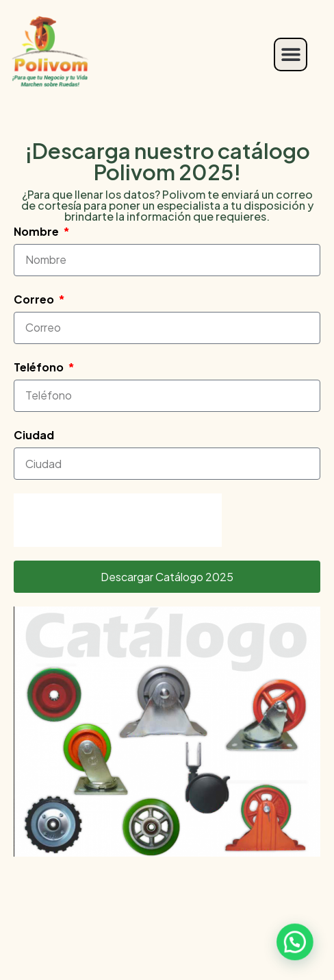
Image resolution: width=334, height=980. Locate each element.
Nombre (37, 231)
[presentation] (118, 520)
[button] (291, 54)
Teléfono (40, 367)
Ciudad (34, 435)
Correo (35, 299)
